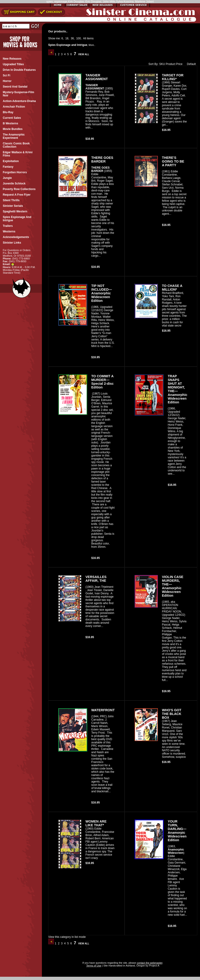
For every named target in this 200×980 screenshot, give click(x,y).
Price (179, 64)
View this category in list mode (67, 937)
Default (190, 64)
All (85, 38)
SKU (162, 64)
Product (171, 64)
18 (67, 38)
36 (72, 38)
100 (78, 38)
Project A (154, 966)
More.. (92, 45)
